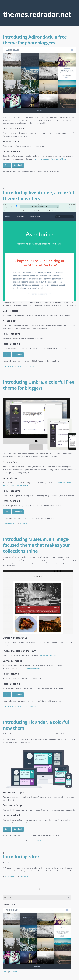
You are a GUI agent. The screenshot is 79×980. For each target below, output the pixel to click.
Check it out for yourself (48, 655)
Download (18, 165)
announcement (10, 177)
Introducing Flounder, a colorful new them (36, 725)
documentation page (32, 668)
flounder (31, 841)
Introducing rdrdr (21, 857)
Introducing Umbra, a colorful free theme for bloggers (39, 385)
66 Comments (43, 841)
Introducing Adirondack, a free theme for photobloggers (35, 40)
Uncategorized (10, 523)
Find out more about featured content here (49, 159)
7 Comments (24, 876)
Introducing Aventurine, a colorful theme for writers (38, 196)
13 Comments (32, 706)
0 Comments (32, 177)
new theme (20, 177)
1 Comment (23, 523)
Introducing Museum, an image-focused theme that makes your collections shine (36, 545)
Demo (7, 165)
